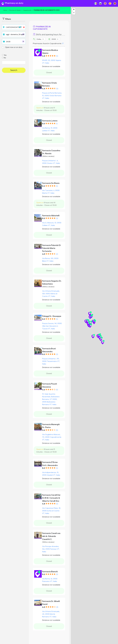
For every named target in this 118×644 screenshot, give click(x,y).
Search (14, 70)
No (5, 58)
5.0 (44, 124)
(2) (57, 254)
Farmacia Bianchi (50, 572)
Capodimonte (27, 10)
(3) (57, 218)
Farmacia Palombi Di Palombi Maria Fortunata (51, 248)
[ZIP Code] (55, 39)
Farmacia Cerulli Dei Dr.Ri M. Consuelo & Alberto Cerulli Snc (51, 498)
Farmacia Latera (50, 121)
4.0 (44, 607)
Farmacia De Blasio (51, 183)
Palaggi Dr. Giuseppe (52, 316)
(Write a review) (48, 156)
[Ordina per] (40, 39)
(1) (57, 124)
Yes (5, 55)
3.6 (44, 390)
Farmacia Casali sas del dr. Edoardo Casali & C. (51, 536)
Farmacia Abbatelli (51, 216)
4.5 (44, 254)
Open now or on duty (14, 47)
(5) (57, 56)
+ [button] (74, 10)
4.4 (44, 89)
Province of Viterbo (15, 10)
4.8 (44, 56)
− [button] (74, 13)
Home (5, 10)
